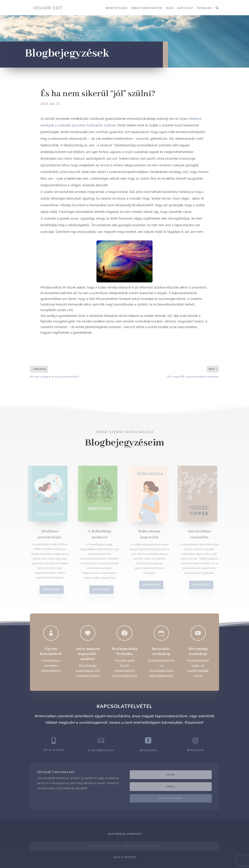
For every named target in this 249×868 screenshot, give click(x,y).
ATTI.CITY (130, 857)
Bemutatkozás (116, 8)
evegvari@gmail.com (101, 750)
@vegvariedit (148, 750)
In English (204, 8)
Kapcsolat (185, 8)
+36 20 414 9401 (54, 750)
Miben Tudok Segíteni (147, 8)
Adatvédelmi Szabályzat (125, 834)
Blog (170, 8)
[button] (217, 8)
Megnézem (53, 590)
